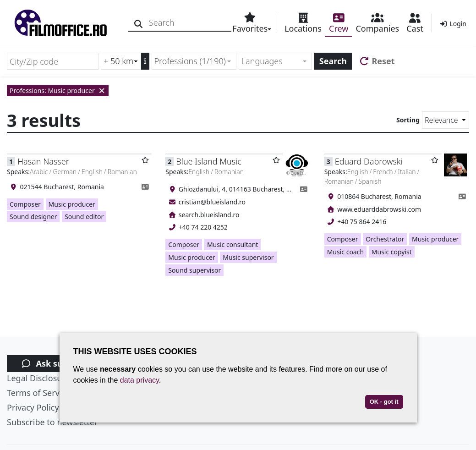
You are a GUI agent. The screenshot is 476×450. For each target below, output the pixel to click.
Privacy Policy (33, 407)
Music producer (72, 204)
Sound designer (33, 217)
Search (333, 61)
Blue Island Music (208, 161)
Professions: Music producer (58, 91)
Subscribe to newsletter (52, 422)
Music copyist (392, 252)
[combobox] (194, 61)
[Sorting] (446, 120)
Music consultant (233, 244)
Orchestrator (385, 239)
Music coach (345, 252)
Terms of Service (38, 393)
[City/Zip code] (53, 61)
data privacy (140, 380)
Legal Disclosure (38, 378)
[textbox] (271, 61)
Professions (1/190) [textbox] (190, 61)
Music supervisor (248, 257)
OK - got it (384, 402)
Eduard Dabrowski (369, 161)
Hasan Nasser (43, 161)
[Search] (139, 23)
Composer (25, 204)
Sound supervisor (194, 270)
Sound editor (84, 217)
